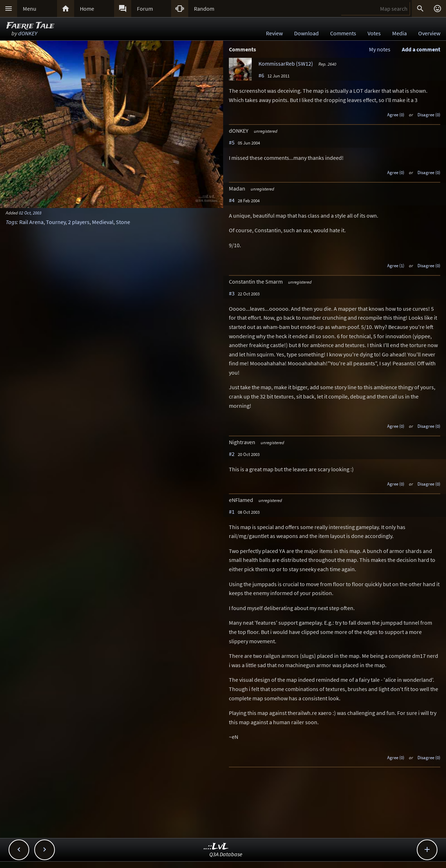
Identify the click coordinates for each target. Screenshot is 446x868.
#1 (232, 512)
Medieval (103, 222)
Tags (11, 222)
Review (274, 33)
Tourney (56, 222)
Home (87, 9)
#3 (232, 293)
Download (306, 33)
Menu (30, 9)
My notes (380, 49)
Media (399, 33)
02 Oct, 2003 (30, 213)
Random (204, 9)
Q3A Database (226, 854)
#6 (261, 75)
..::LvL (216, 847)
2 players (79, 222)
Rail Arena (31, 222)
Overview (429, 33)
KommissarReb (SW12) (286, 64)
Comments (343, 33)
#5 (232, 142)
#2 (232, 454)
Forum (145, 9)
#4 (232, 200)
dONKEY (28, 33)
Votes (374, 33)
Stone (123, 222)
